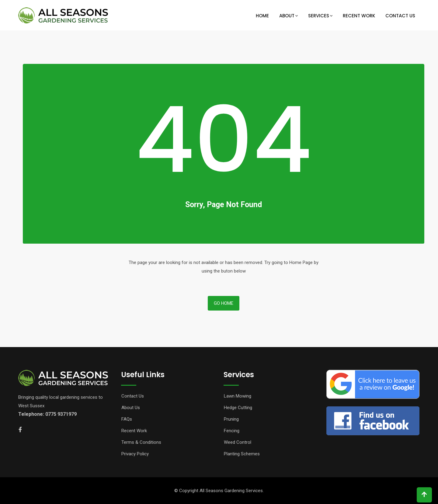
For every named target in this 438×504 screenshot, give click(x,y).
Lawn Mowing (238, 396)
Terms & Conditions (141, 442)
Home (262, 16)
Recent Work (359, 16)
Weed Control (238, 442)
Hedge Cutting (238, 408)
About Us (131, 408)
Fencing (232, 431)
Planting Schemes (242, 454)
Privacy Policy (135, 454)
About (287, 16)
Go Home (224, 303)
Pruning (231, 419)
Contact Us (400, 16)
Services (319, 16)
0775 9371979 (61, 414)
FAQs (127, 419)
